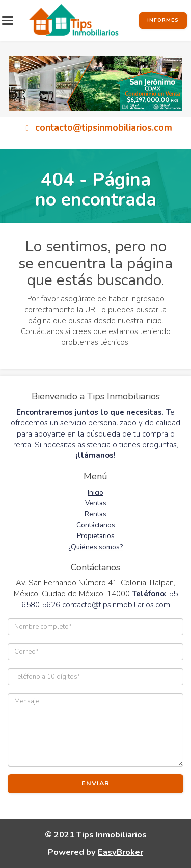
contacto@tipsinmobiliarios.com (104, 127)
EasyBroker (120, 852)
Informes (163, 20)
